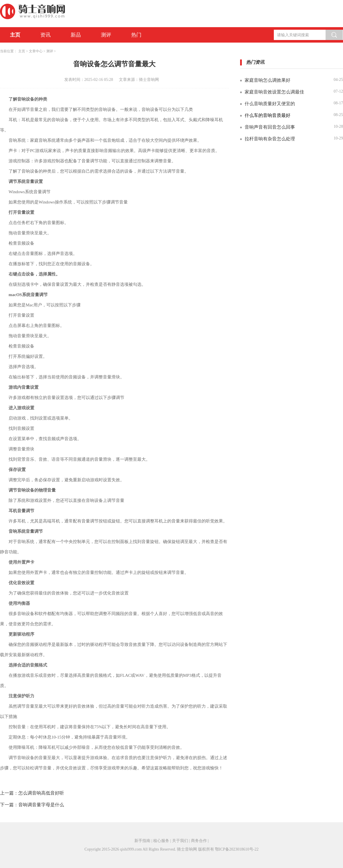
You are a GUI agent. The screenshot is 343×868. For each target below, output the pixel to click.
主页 (15, 35)
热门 (136, 35)
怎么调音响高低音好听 (41, 793)
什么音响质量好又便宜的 (270, 104)
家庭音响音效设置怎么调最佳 (274, 92)
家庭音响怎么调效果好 (268, 80)
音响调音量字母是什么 (41, 805)
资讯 (45, 35)
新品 (76, 35)
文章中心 (36, 51)
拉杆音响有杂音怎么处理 (270, 139)
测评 (106, 35)
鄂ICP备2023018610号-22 (237, 849)
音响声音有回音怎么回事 (270, 127)
